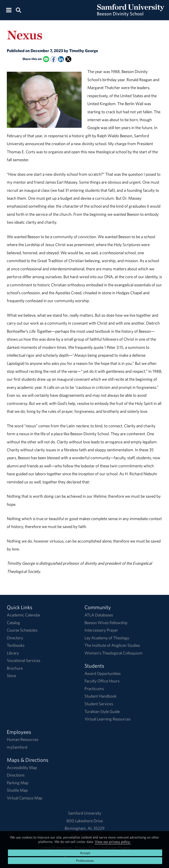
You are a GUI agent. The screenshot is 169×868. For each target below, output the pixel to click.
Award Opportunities (103, 673)
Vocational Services (24, 660)
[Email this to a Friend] (46, 59)
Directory (15, 638)
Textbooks (16, 645)
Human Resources (23, 739)
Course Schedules (22, 630)
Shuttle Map (17, 790)
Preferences (85, 861)
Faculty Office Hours (102, 681)
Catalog (13, 623)
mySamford (17, 747)
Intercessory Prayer (101, 630)
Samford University (85, 813)
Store (11, 676)
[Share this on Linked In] (61, 59)
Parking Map (18, 783)
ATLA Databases (99, 615)
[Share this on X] (68, 59)
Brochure (15, 668)
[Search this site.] (18, 10)
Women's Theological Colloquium (114, 653)
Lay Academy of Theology (107, 638)
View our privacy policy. (113, 842)
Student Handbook (101, 696)
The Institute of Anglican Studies (112, 645)
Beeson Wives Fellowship (106, 623)
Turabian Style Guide (102, 711)
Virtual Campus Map (25, 798)
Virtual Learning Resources (107, 719)
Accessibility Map (22, 767)
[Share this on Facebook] (53, 59)
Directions (16, 775)
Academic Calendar (24, 615)
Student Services (99, 704)
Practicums (94, 689)
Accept (85, 853)
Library (13, 653)
